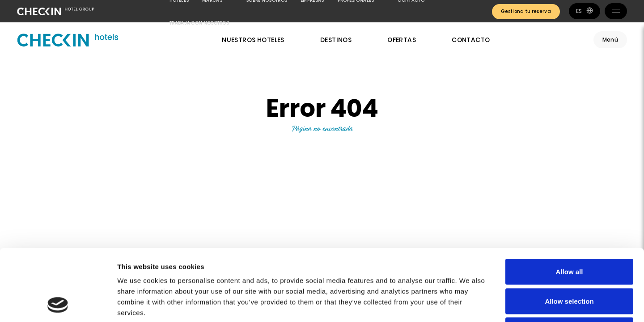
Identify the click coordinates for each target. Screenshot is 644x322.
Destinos (336, 40)
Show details (469, 304)
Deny (570, 263)
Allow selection (569, 234)
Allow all (570, 205)
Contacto (471, 40)
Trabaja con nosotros (199, 23)
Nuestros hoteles (253, 40)
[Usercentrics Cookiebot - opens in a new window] (58, 305)
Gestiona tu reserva (526, 11)
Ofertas (402, 40)
